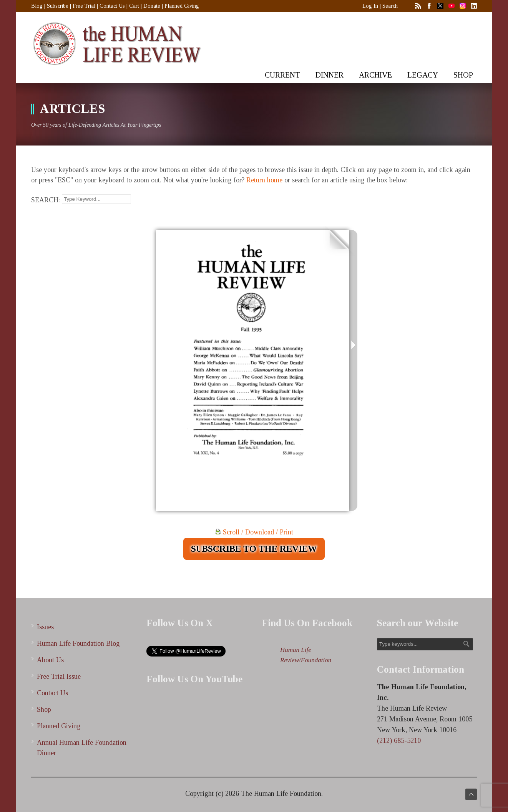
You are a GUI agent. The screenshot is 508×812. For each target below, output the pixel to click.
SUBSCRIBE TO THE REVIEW (254, 549)
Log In (370, 6)
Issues (45, 627)
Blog (37, 6)
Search (390, 6)
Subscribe (58, 6)
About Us (50, 660)
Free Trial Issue (59, 676)
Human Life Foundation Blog (78, 643)
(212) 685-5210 (399, 741)
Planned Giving (182, 6)
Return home (264, 180)
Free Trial (84, 6)
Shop (44, 709)
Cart (134, 6)
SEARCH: (46, 200)
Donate (152, 6)
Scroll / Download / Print (254, 532)
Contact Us (112, 6)
